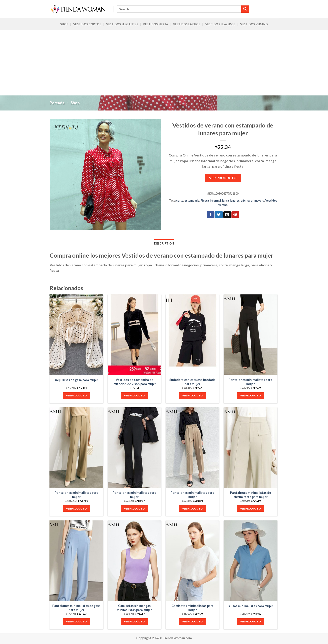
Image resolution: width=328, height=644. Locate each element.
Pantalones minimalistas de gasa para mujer (76, 608)
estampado (192, 201)
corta (180, 201)
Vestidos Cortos (87, 24)
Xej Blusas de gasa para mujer (76, 380)
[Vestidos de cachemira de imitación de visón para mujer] (135, 335)
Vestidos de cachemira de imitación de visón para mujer (134, 382)
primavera (257, 201)
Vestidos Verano (254, 24)
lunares (235, 201)
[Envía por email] (227, 215)
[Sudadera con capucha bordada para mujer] (193, 335)
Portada (57, 103)
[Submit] (245, 9)
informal (215, 201)
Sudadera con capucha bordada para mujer (192, 382)
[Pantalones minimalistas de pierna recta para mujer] (251, 448)
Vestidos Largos (187, 24)
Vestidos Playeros (220, 24)
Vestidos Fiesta (156, 24)
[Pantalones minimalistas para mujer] (251, 335)
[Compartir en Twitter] (219, 215)
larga (225, 201)
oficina (245, 201)
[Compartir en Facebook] (211, 215)
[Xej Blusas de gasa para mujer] (76, 335)
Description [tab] (164, 243)
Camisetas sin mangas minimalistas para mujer (134, 608)
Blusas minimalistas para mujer (250, 606)
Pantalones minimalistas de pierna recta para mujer (251, 495)
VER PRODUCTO (223, 178)
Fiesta (205, 201)
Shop (64, 24)
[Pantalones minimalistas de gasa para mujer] (76, 561)
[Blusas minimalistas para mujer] (251, 561)
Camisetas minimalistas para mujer (193, 608)
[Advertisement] (164, 63)
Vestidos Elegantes (122, 24)
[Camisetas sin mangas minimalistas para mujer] (135, 561)
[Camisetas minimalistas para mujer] (193, 561)
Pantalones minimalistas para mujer (250, 382)
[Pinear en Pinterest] (235, 215)
